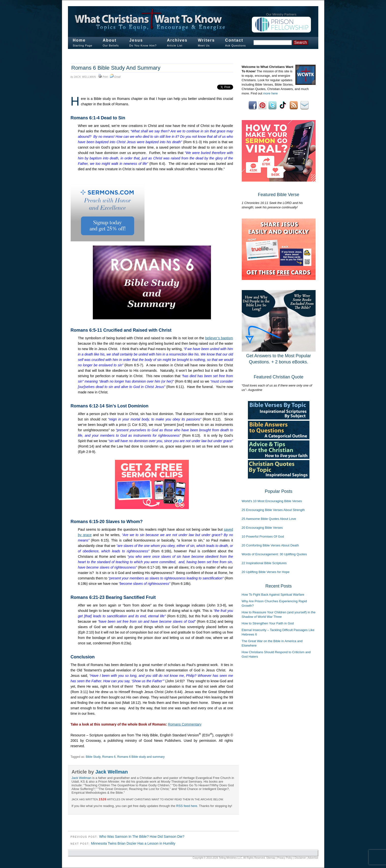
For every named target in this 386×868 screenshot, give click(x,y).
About (110, 40)
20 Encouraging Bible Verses (262, 528)
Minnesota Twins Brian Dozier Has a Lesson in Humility (133, 843)
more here (270, 93)
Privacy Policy (285, 858)
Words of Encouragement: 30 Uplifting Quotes (274, 554)
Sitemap (271, 858)
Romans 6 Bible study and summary (141, 757)
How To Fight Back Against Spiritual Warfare (273, 595)
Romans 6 (109, 757)
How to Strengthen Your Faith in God (268, 623)
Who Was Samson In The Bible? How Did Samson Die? (142, 837)
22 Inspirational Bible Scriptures (264, 563)
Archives (177, 40)
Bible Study (93, 757)
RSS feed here (187, 806)
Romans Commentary (185, 724)
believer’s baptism (219, 338)
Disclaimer (300, 858)
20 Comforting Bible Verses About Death (270, 545)
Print (105, 77)
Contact (234, 40)
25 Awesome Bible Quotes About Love (269, 519)
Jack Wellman (85, 77)
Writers (206, 40)
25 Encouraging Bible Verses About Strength (273, 510)
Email (117, 77)
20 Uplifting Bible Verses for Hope (266, 572)
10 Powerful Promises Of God (263, 536)
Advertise (313, 858)
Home (79, 40)
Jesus (136, 40)
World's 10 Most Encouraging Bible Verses (272, 501)
